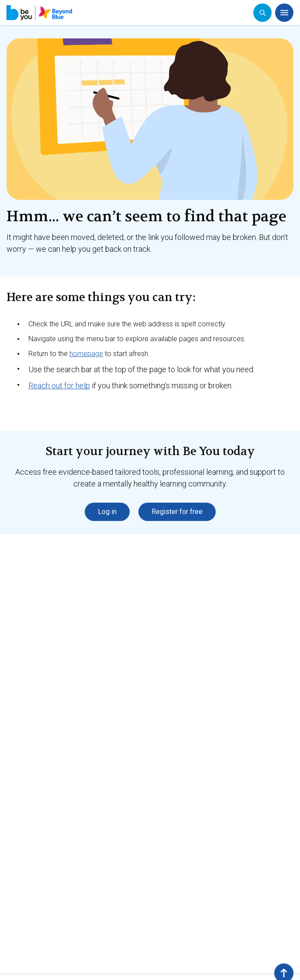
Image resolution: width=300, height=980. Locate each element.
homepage (86, 354)
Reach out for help (59, 385)
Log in (107, 512)
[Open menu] (284, 13)
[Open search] (262, 13)
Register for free (177, 512)
